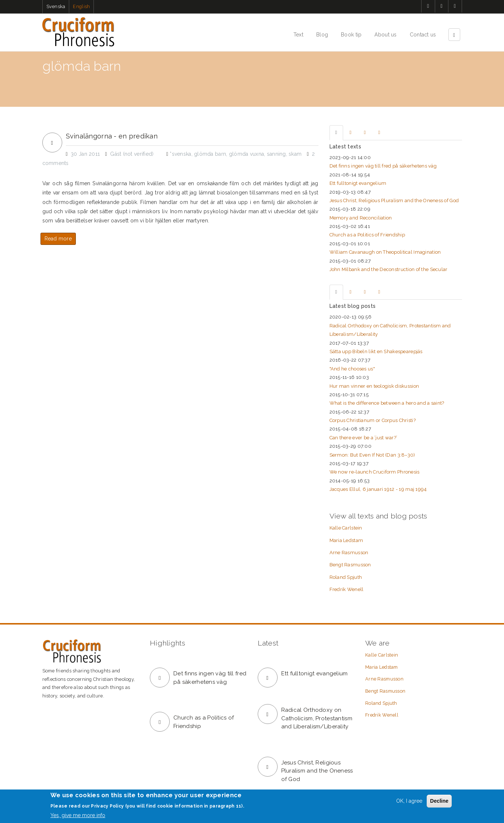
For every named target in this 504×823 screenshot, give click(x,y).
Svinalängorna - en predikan (112, 136)
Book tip (351, 35)
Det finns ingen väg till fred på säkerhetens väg (383, 166)
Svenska (56, 6)
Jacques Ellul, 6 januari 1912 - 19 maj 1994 (378, 489)
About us (385, 35)
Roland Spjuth (346, 577)
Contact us (423, 35)
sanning (276, 154)
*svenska (180, 154)
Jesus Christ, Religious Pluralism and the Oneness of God (394, 201)
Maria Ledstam (346, 540)
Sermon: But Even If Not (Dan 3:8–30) (372, 455)
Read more (58, 239)
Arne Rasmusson (349, 553)
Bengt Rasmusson (350, 565)
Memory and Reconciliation (361, 218)
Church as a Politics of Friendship (367, 235)
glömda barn (210, 154)
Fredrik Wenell (347, 589)
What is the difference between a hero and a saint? (387, 403)
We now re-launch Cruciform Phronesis (375, 472)
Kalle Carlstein (346, 528)
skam (295, 154)
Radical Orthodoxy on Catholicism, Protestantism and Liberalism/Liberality (317, 718)
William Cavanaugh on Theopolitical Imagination (385, 252)
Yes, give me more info (78, 815)
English (81, 6)
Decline (439, 801)
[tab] (336, 133)
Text (298, 35)
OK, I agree (409, 801)
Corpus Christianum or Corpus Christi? (373, 420)
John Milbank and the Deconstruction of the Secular (389, 269)
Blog (322, 35)
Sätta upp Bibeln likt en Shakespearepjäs (376, 351)
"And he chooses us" (352, 369)
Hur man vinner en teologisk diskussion (374, 386)
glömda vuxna (246, 154)
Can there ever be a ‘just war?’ (364, 438)
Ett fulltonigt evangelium (358, 183)
